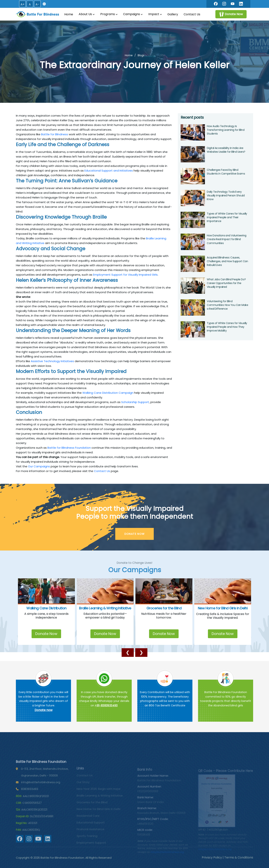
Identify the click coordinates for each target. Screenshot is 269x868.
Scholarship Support (135, 402)
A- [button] (37, 4)
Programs (109, 14)
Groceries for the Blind (164, 608)
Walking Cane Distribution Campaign (108, 393)
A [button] (30, 4)
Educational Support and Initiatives (109, 171)
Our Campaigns (39, 466)
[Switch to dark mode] (44, 4)
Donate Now (46, 634)
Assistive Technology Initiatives (52, 361)
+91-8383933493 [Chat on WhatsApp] (106, 705)
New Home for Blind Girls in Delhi (223, 608)
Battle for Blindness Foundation (69, 448)
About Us (87, 14)
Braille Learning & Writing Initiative (105, 608)
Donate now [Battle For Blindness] (44, 710)
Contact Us (192, 14)
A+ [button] (23, 4)
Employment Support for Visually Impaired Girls (125, 275)
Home (69, 14)
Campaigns (133, 14)
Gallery (173, 14)
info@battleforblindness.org (41, 795)
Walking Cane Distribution (46, 608)
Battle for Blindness (55, 134)
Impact (155, 14)
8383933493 (30, 802)
